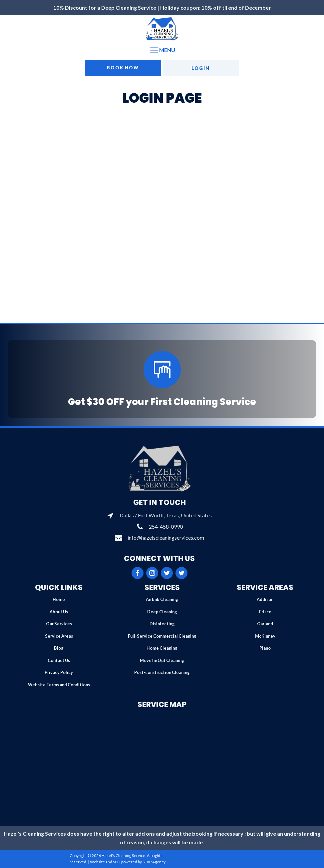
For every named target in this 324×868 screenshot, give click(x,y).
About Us (59, 612)
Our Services (59, 624)
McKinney (265, 636)
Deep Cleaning (162, 612)
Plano (265, 648)
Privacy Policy (59, 672)
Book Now (123, 68)
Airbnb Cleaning (162, 599)
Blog (59, 648)
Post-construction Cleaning (162, 672)
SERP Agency (154, 862)
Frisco (265, 612)
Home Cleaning (162, 648)
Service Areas (59, 636)
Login (201, 68)
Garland (265, 624)
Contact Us (59, 660)
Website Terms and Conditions (59, 685)
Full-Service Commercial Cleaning (162, 636)
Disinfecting (162, 624)
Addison (265, 599)
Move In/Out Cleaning (162, 660)
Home (59, 599)
